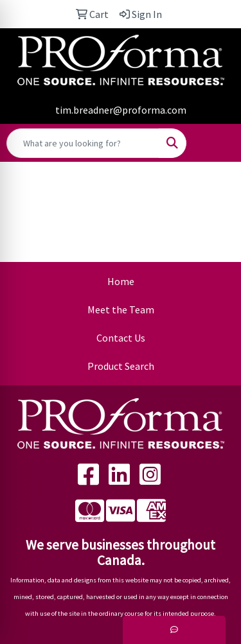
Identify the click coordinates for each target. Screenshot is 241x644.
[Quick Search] (83, 143)
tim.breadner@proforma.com (121, 110)
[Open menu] (215, 143)
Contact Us (121, 338)
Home (121, 281)
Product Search (121, 366)
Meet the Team (121, 309)
